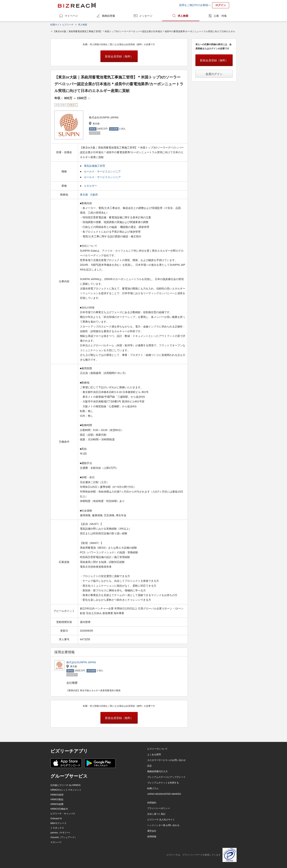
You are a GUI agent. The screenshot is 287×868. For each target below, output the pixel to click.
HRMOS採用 (57, 795)
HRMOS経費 (57, 804)
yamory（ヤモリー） (61, 833)
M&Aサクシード (58, 823)
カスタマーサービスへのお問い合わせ (166, 760)
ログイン (221, 5)
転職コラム (153, 788)
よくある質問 (154, 755)
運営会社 (152, 831)
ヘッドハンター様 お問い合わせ (163, 825)
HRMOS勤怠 (57, 799)
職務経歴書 (109, 16)
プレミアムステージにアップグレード (166, 777)
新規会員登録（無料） (119, 56)
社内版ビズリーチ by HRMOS (65, 785)
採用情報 (152, 837)
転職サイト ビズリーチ (62, 25)
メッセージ (146, 16)
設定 (150, 766)
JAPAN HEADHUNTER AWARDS (164, 794)
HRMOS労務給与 (59, 809)
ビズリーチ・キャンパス (63, 814)
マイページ (71, 16)
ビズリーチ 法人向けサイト (161, 820)
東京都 (84, 195)
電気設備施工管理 (94, 166)
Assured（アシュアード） (64, 837)
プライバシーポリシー (159, 808)
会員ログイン (214, 74)
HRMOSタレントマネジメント (66, 790)
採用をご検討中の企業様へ (195, 5)
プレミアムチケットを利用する (163, 783)
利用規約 (152, 803)
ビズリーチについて (157, 749)
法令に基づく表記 (156, 814)
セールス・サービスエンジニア (102, 171)
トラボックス (57, 828)
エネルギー (90, 186)
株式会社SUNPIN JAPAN (81, 662)
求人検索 (183, 16)
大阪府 (94, 195)
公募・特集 (220, 16)
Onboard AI (56, 819)
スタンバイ (56, 842)
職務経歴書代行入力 (157, 771)
